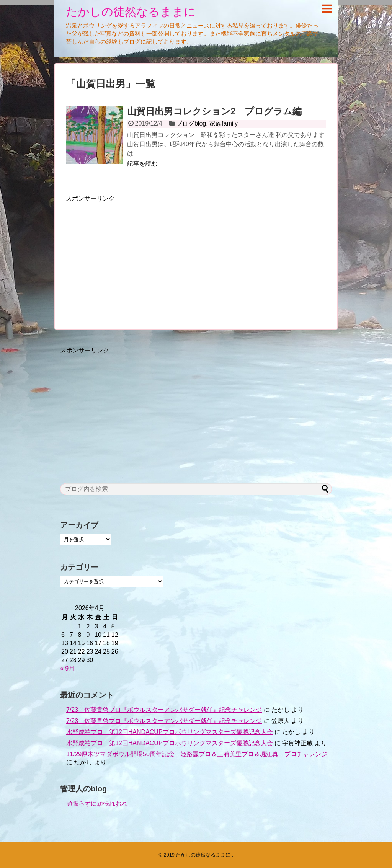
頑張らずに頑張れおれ (97, 804)
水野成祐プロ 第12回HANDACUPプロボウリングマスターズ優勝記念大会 (170, 732)
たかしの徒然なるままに (131, 12)
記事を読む (142, 164)
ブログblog (191, 123)
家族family (224, 123)
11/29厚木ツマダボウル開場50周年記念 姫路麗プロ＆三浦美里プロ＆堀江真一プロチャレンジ (197, 754)
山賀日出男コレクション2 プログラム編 (214, 111)
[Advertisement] (130, 256)
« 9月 (67, 668)
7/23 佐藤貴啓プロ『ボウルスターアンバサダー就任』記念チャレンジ (164, 710)
